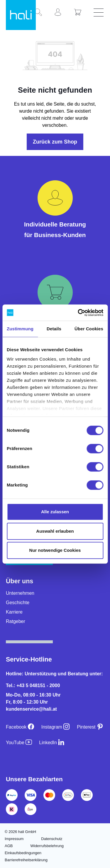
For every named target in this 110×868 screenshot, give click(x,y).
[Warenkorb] (80, 13)
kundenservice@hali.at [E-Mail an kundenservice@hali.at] (31, 709)
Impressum (14, 839)
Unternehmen (20, 593)
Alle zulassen (55, 512)
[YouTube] (19, 743)
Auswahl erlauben (55, 531)
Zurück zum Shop (55, 142)
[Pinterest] (90, 727)
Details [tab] (54, 329)
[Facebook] (20, 727)
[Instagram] (56, 727)
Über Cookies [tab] (89, 329)
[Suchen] (40, 13)
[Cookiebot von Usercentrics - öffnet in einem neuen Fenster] (78, 313)
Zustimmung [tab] (20, 329)
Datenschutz (52, 839)
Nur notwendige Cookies (55, 550)
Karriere (14, 612)
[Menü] (99, 13)
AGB (9, 846)
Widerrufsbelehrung (47, 846)
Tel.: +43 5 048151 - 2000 (33, 685)
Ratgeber (16, 621)
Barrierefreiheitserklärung (26, 860)
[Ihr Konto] (60, 13)
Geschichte (18, 603)
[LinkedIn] (52, 743)
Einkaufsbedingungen (23, 853)
